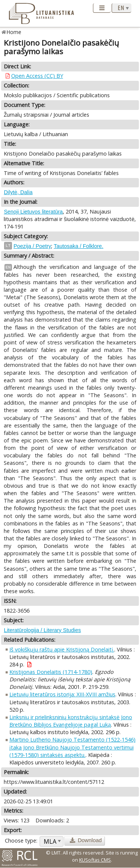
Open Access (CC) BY (37, 76)
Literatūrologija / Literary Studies (42, 630)
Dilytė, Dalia (18, 192)
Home (14, 32)
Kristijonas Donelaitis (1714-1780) (51, 672)
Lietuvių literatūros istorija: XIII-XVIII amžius (62, 694)
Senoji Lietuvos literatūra (33, 212)
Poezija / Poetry (32, 246)
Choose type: (21, 841)
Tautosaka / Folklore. (79, 246)
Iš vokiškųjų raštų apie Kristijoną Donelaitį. (62, 649)
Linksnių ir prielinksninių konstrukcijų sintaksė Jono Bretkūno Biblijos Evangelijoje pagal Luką (71, 721)
